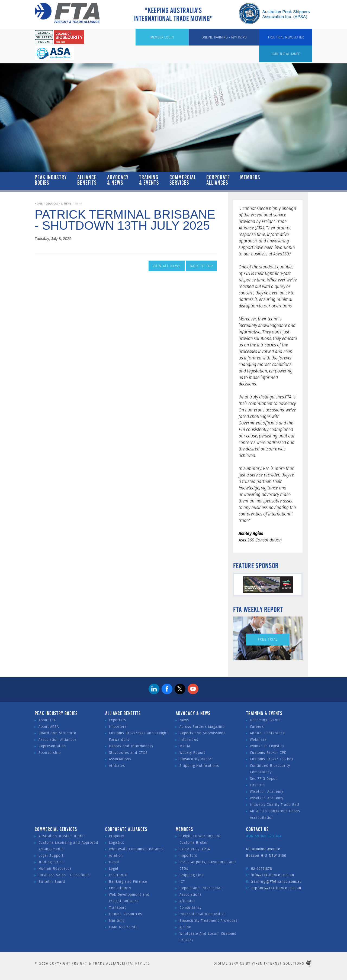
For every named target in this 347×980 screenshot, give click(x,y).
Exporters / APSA (195, 849)
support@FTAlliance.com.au (276, 888)
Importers (118, 727)
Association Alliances (58, 740)
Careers (257, 727)
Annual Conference (267, 733)
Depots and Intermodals (131, 746)
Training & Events (149, 180)
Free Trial (268, 639)
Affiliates (117, 766)
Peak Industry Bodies (51, 180)
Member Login (186, 38)
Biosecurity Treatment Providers (208, 921)
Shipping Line (192, 875)
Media (185, 746)
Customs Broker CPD (268, 753)
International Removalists (203, 914)
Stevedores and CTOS (128, 753)
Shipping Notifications (199, 766)
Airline (185, 927)
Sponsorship (50, 753)
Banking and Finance (128, 882)
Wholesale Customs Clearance (136, 849)
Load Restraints (123, 927)
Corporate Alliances (218, 180)
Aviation (116, 856)
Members (250, 180)
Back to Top (201, 266)
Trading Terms (51, 862)
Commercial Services (183, 180)
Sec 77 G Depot (263, 779)
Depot (114, 862)
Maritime (117, 921)
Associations (120, 759)
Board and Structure (57, 733)
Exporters (118, 720)
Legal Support (51, 856)
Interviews (189, 740)
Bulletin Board (52, 882)
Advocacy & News (118, 180)
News (184, 720)
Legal (114, 869)
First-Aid (258, 785)
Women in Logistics (267, 746)
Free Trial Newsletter (292, 38)
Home (39, 204)
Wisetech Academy (267, 792)
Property (117, 836)
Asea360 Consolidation (260, 540)
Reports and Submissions (203, 733)
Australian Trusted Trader (62, 836)
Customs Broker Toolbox (272, 759)
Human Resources (55, 869)
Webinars (258, 740)
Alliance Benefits (87, 180)
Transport (118, 908)
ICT (182, 882)
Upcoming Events (265, 720)
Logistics (117, 843)
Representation (52, 746)
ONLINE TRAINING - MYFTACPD (239, 38)
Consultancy (120, 888)
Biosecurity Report (196, 759)
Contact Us (257, 830)
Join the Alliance (145, 38)
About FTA (47, 720)
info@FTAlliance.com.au (273, 875)
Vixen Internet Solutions (282, 963)
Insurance (118, 875)
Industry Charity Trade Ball (275, 805)
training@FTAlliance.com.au (276, 882)
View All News (167, 266)
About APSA (49, 727)
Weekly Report (192, 753)
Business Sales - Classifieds (64, 875)
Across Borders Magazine (202, 727)
